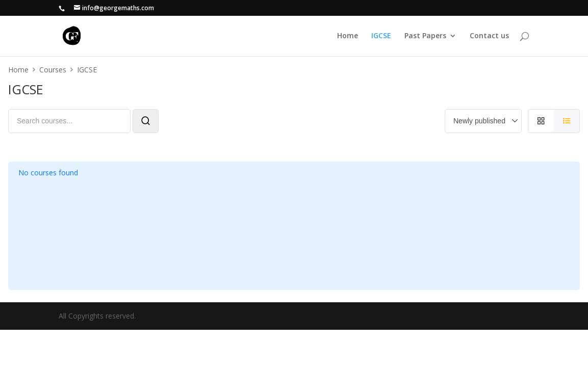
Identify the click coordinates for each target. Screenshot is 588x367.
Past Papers (425, 36)
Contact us (489, 36)
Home (348, 36)
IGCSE (381, 36)
